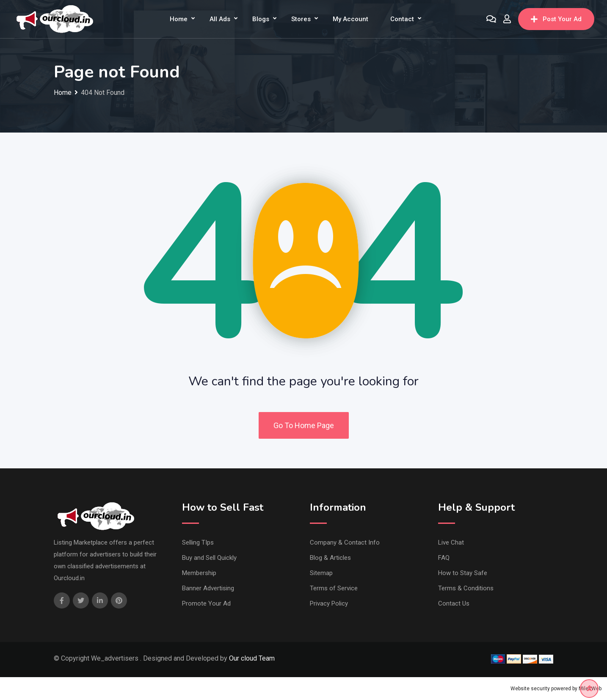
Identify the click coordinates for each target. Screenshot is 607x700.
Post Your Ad (556, 19)
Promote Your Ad (206, 603)
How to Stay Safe (463, 573)
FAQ (444, 558)
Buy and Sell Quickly (209, 558)
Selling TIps (198, 542)
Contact (402, 19)
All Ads (220, 19)
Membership (199, 573)
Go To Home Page (304, 425)
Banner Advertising (208, 588)
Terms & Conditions (466, 588)
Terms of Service (334, 588)
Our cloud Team (252, 658)
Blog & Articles (330, 558)
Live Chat (451, 542)
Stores (301, 19)
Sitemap (321, 573)
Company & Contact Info (345, 542)
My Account (350, 19)
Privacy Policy (329, 603)
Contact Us (454, 603)
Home (179, 19)
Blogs (261, 19)
